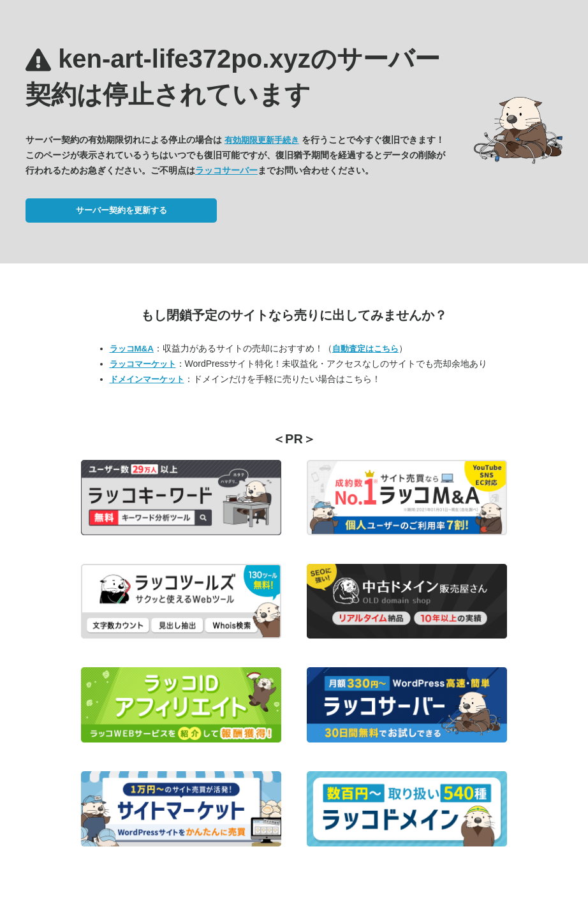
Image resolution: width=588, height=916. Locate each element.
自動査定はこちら (365, 349)
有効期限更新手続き (262, 140)
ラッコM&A (132, 349)
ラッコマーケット (143, 364)
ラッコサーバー (226, 170)
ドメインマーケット (147, 379)
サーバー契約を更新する (121, 210)
